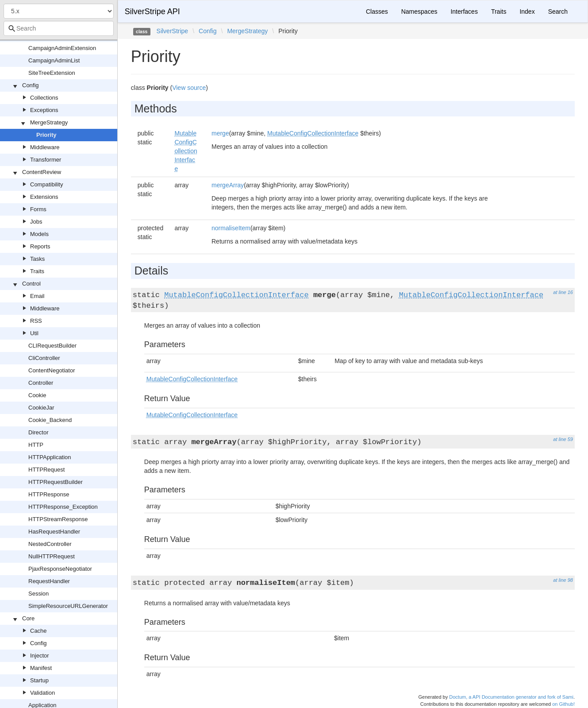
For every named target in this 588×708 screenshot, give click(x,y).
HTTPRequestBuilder (56, 482)
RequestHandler (49, 581)
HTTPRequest (46, 470)
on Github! (563, 704)
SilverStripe (173, 31)
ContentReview (42, 172)
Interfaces (464, 12)
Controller (41, 383)
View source (189, 88)
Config (31, 85)
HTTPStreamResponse (58, 519)
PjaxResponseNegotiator (60, 569)
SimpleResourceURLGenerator (68, 606)
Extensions (44, 197)
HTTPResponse (49, 494)
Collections (44, 98)
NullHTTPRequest (52, 556)
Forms (38, 209)
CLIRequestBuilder (52, 346)
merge (220, 133)
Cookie (37, 395)
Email (37, 296)
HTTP (36, 445)
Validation (42, 693)
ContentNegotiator (52, 370)
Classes (377, 12)
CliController (44, 358)
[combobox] (59, 28)
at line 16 (563, 292)
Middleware (45, 147)
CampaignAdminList (54, 60)
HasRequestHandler (54, 532)
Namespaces (419, 12)
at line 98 (563, 580)
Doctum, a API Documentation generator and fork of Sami (511, 697)
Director (38, 432)
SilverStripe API (152, 12)
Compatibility (46, 184)
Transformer (46, 160)
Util (34, 333)
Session (38, 594)
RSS (36, 321)
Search (558, 12)
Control (31, 284)
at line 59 (563, 439)
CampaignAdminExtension (62, 48)
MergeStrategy (49, 122)
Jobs (36, 222)
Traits (37, 271)
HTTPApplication (50, 457)
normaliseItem (231, 228)
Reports (40, 246)
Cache (38, 631)
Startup (39, 680)
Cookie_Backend (50, 420)
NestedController (50, 544)
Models (39, 234)
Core (28, 618)
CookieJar (41, 408)
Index (527, 12)
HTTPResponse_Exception (63, 507)
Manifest (41, 668)
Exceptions (44, 110)
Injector (40, 656)
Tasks (37, 259)
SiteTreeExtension (52, 73)
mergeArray (228, 185)
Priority (46, 135)
